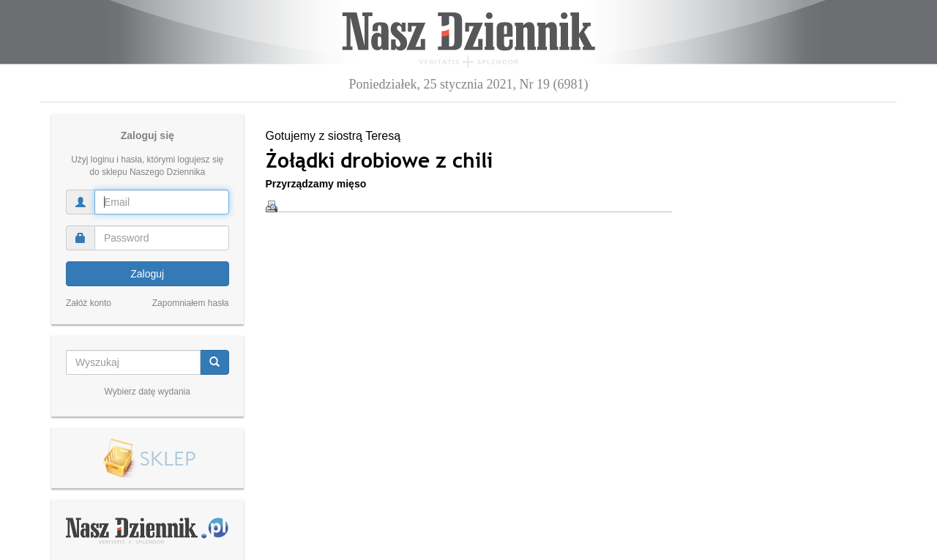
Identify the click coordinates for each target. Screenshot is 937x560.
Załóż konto (89, 303)
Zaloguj (147, 274)
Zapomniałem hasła (191, 303)
